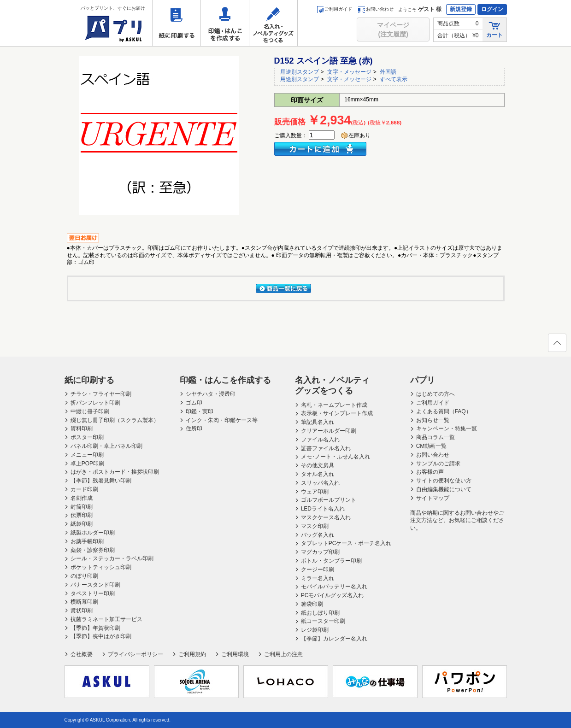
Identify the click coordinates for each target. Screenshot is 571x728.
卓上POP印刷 (87, 464)
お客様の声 (430, 472)
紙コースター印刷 (323, 621)
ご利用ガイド (334, 9)
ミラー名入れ (318, 578)
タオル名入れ (318, 474)
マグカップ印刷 (320, 552)
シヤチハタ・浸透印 (211, 394)
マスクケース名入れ (326, 517)
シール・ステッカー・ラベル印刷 (112, 558)
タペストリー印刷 (93, 593)
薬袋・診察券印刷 (93, 550)
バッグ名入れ (318, 535)
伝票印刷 (82, 515)
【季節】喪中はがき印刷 (101, 636)
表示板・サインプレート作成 (337, 413)
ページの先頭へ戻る (557, 346)
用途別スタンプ (300, 72)
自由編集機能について (444, 489)
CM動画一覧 (432, 446)
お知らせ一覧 (433, 420)
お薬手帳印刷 (87, 541)
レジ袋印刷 (315, 630)
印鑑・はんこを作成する (225, 23)
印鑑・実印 (200, 411)
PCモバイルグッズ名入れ (333, 595)
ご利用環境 (235, 654)
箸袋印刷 (312, 604)
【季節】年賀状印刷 (95, 628)
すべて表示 (394, 79)
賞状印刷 (82, 611)
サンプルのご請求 (438, 464)
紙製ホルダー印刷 (93, 533)
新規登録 (461, 9)
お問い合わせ (376, 9)
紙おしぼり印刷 (320, 613)
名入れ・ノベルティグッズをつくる (273, 23)
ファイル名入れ (320, 440)
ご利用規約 (192, 654)
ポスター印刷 (87, 437)
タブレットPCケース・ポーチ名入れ (346, 543)
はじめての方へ (436, 394)
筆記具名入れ (318, 422)
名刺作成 (82, 498)
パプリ (423, 380)
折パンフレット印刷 (95, 403)
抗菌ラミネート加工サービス (106, 619)
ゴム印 (194, 403)
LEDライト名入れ (323, 509)
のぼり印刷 (84, 576)
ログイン (492, 9)
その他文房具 (318, 465)
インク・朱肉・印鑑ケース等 (222, 420)
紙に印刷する (177, 23)
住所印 (194, 429)
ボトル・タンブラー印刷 (331, 561)
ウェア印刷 (315, 492)
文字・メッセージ (349, 72)
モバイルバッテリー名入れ (334, 587)
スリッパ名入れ (320, 483)
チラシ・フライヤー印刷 (101, 394)
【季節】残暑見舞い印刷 (101, 481)
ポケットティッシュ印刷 (101, 567)
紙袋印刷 (82, 524)
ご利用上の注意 (283, 654)
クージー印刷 (318, 569)
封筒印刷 (82, 507)
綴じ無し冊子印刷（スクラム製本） (115, 420)
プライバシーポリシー (135, 654)
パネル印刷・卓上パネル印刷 (106, 446)
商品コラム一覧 (436, 437)
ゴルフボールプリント (329, 500)
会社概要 (82, 654)
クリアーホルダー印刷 (329, 431)
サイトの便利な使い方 (444, 481)
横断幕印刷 (84, 602)
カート (494, 29)
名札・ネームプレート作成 (334, 405)
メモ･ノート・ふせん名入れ (336, 457)
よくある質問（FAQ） (444, 411)
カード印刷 (84, 489)
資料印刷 (82, 429)
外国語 (388, 72)
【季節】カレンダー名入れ (334, 639)
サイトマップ (433, 498)
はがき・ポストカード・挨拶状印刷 (115, 472)
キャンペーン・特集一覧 (447, 429)
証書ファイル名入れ (326, 448)
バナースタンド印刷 (95, 585)
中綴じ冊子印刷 (90, 411)
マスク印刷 (315, 526)
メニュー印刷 (87, 455)
